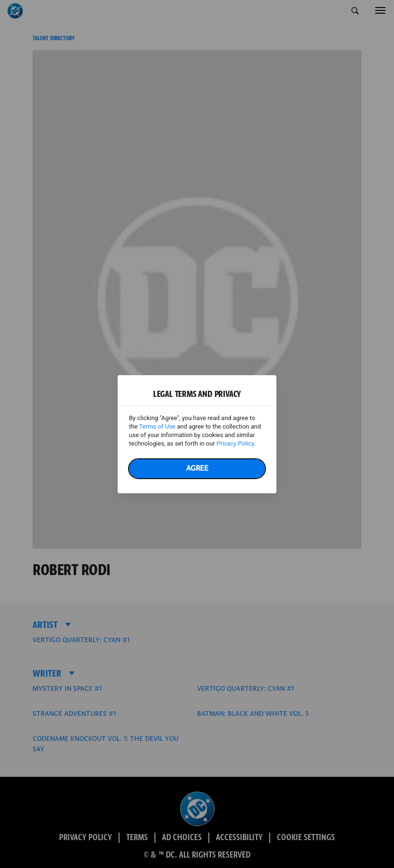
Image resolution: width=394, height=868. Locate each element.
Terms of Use (157, 426)
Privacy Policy (235, 443)
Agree (197, 468)
